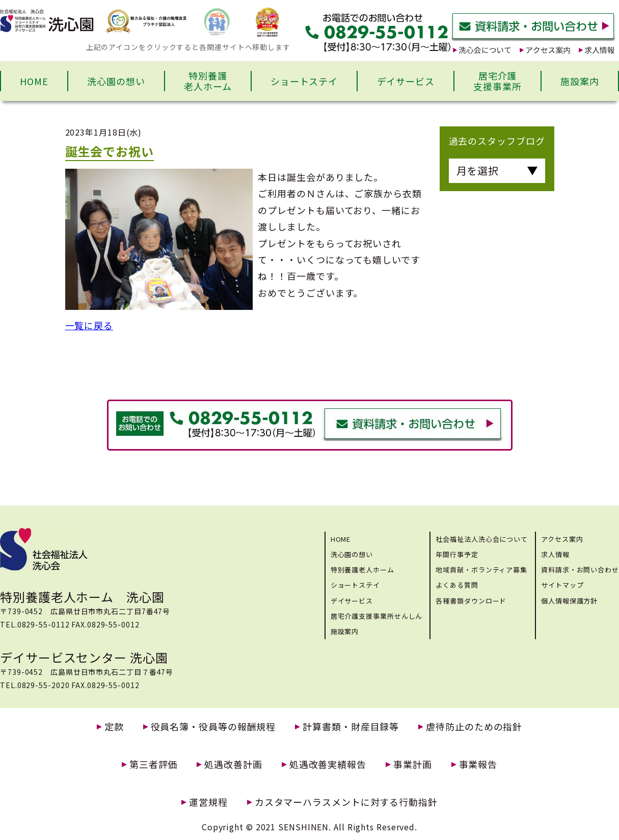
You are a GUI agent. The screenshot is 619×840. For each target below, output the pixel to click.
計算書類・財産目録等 (351, 727)
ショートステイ (304, 81)
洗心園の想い (116, 81)
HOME (34, 81)
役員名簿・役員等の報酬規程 (213, 727)
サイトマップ (562, 585)
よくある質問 (457, 585)
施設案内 (580, 81)
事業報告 (478, 764)
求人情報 (555, 554)
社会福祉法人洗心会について (482, 539)
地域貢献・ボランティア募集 (481, 570)
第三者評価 (154, 764)
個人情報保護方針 (569, 601)
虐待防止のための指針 (474, 727)
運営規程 (208, 802)
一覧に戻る (89, 325)
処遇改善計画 (233, 764)
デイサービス (406, 81)
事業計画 (413, 764)
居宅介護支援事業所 (497, 81)
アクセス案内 (562, 539)
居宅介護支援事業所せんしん (377, 616)
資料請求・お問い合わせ (580, 570)
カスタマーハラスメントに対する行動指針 (346, 802)
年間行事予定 (457, 554)
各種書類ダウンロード (471, 601)
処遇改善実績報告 (328, 764)
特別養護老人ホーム (208, 81)
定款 (114, 727)
